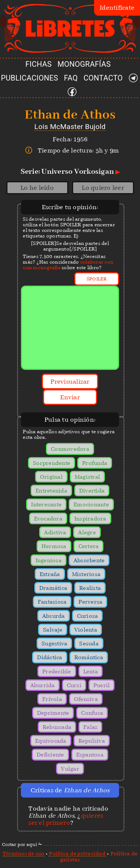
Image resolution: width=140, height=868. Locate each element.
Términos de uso (24, 853)
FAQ (71, 78)
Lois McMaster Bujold (70, 127)
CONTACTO (103, 78)
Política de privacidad (77, 853)
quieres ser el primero (66, 819)
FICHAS (38, 64)
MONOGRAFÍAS (84, 64)
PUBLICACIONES (30, 78)
